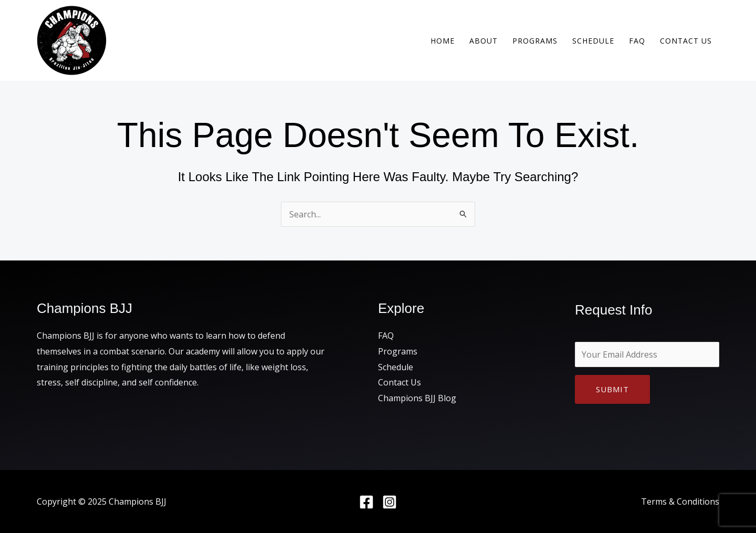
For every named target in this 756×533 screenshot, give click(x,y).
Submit (612, 389)
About (484, 41)
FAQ (637, 41)
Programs (535, 41)
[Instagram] (390, 502)
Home (443, 41)
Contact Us (686, 41)
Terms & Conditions (680, 501)
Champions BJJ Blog (417, 398)
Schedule (593, 41)
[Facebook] (366, 502)
